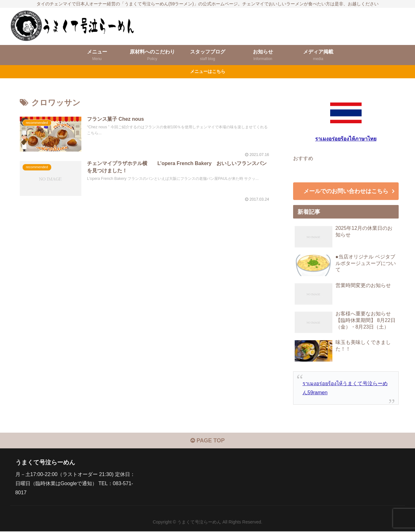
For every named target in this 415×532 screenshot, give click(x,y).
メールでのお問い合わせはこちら (346, 191)
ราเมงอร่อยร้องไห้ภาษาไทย (346, 139)
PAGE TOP (207, 441)
